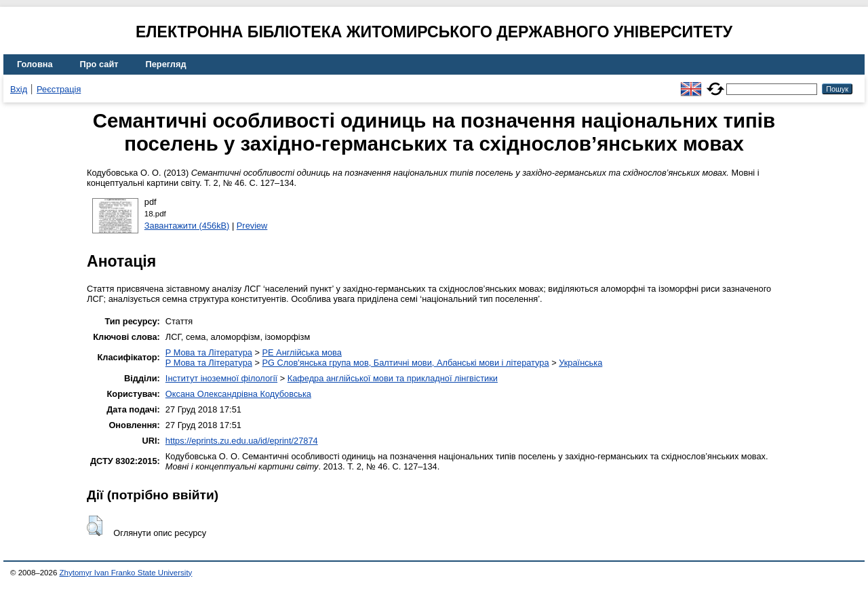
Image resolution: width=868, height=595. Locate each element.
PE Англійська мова (301, 352)
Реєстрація (59, 89)
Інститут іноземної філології (221, 378)
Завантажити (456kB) (187, 226)
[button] (95, 526)
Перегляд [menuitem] (166, 64)
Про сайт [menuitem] (99, 64)
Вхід (19, 89)
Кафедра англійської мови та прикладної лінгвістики (393, 378)
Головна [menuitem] (35, 64)
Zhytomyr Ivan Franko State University (126, 573)
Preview (252, 226)
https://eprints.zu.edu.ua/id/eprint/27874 (242, 441)
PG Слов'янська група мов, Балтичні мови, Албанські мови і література (405, 363)
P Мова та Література (209, 352)
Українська (580, 363)
